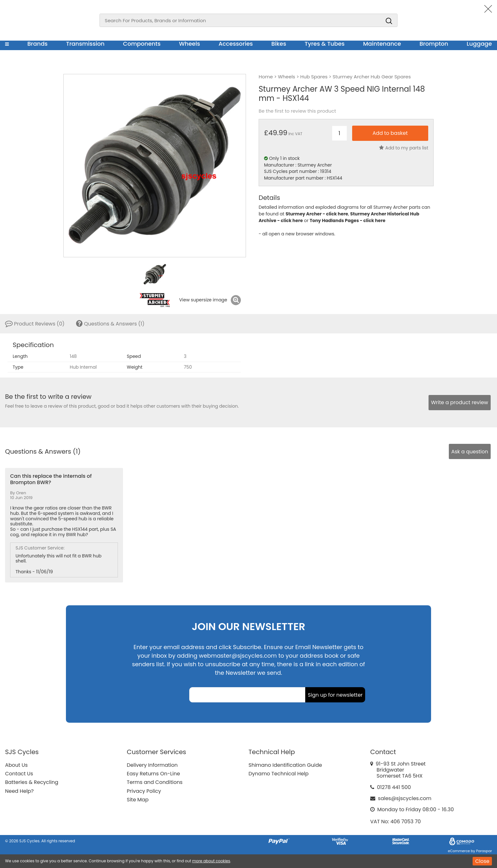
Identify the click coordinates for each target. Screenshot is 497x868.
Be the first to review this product (297, 111)
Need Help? (19, 791)
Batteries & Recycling (32, 782)
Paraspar (484, 851)
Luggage (479, 44)
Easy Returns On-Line (153, 774)
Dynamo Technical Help (279, 774)
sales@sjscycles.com (405, 798)
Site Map (138, 800)
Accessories (236, 44)
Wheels (190, 44)
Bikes (279, 44)
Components (142, 44)
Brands (37, 44)
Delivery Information (152, 765)
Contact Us (19, 774)
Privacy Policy (144, 791)
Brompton (434, 44)
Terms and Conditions (155, 782)
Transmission (85, 44)
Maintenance (382, 44)
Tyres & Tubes (325, 44)
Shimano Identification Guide (285, 765)
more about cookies (211, 861)
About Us (16, 765)
